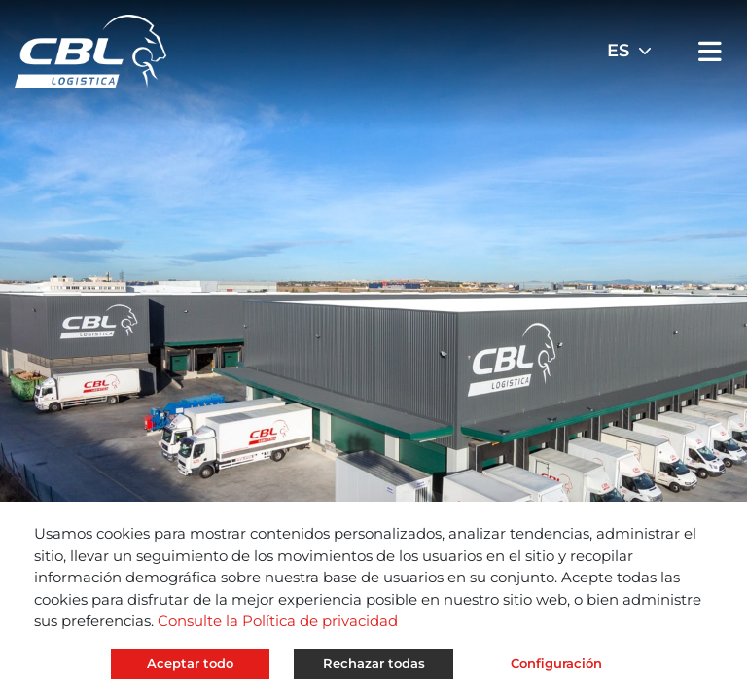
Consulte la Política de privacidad (278, 621)
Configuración (556, 663)
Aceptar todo (190, 663)
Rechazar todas (374, 663)
